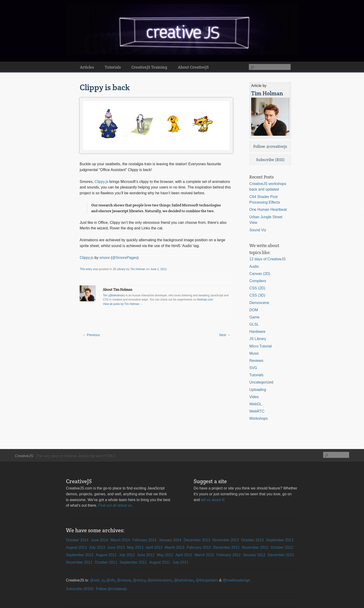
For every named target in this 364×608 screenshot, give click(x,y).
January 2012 (254, 555)
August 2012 (106, 555)
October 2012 (282, 547)
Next (225, 335)
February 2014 (144, 540)
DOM (254, 310)
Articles (87, 67)
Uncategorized (261, 382)
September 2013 (280, 540)
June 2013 (116, 547)
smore (104, 258)
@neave (124, 580)
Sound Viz (258, 230)
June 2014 (99, 540)
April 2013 (154, 547)
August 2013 (76, 547)
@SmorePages (125, 258)
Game (254, 317)
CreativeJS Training (149, 67)
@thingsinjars (207, 580)
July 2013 (97, 547)
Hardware (257, 332)
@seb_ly (97, 580)
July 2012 (127, 555)
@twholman (117, 295)
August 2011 (160, 562)
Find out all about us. (115, 505)
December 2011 (281, 555)
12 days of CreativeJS (268, 259)
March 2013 (174, 547)
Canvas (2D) (260, 274)
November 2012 (255, 547)
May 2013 (135, 547)
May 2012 (165, 555)
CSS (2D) (257, 288)
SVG (253, 368)
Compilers (258, 281)
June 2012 (146, 555)
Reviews (256, 361)
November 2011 (79, 562)
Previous (91, 335)
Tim (105, 295)
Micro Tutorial (260, 346)
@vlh (110, 580)
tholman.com (205, 300)
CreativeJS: (24, 456)
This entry (86, 269)
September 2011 (133, 562)
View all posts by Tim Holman (123, 304)
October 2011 (106, 562)
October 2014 (77, 540)
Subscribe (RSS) (270, 160)
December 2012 (226, 547)
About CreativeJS (193, 67)
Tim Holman (138, 269)
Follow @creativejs (270, 146)
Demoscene (259, 303)
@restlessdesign (236, 580)
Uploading (258, 390)
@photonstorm (160, 580)
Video (254, 397)
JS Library (119, 269)
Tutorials (113, 67)
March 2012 (204, 555)
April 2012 (184, 555)
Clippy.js (101, 182)
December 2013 (197, 540)
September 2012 (80, 555)
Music (254, 353)
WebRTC (257, 411)
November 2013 (226, 540)
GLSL (254, 324)
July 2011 (180, 562)
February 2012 (228, 555)
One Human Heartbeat (268, 210)
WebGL (256, 404)
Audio (254, 266)
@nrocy (139, 580)
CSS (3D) (257, 295)
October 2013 (252, 540)
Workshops (259, 418)
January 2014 (170, 540)
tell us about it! (213, 500)
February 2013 (199, 547)
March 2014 (120, 540)
